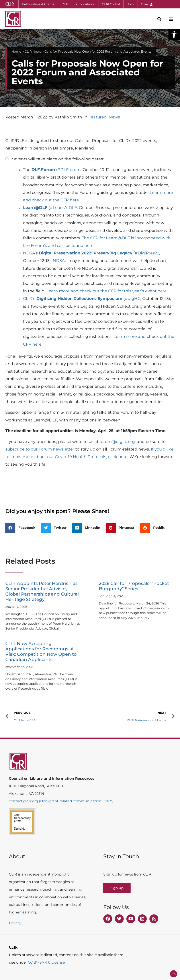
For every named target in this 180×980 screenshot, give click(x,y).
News (114, 117)
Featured (98, 117)
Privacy (15, 923)
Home (16, 51)
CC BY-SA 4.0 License (46, 962)
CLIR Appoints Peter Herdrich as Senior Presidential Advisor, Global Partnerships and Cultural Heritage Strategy (42, 591)
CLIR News (33, 51)
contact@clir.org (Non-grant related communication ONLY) (61, 801)
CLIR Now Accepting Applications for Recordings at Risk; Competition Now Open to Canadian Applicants (41, 651)
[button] (174, 35)
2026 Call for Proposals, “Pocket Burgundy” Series (134, 586)
